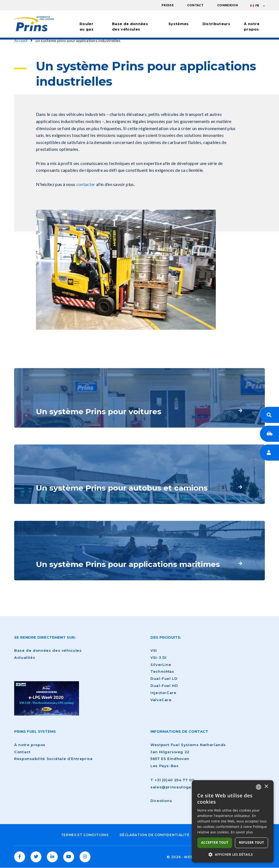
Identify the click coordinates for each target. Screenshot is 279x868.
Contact (195, 5)
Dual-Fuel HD (164, 686)
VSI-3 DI (159, 657)
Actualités (25, 657)
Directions (161, 801)
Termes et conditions (85, 835)
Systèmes (179, 24)
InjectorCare (163, 693)
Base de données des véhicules (130, 27)
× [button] (266, 787)
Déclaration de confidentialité (155, 835)
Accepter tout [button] (215, 843)
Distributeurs (216, 24)
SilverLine (161, 665)
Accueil (21, 40)
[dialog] (233, 821)
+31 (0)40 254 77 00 (174, 780)
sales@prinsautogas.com (177, 787)
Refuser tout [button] (251, 843)
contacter (86, 184)
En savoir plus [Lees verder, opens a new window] (242, 832)
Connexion (228, 5)
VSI (154, 650)
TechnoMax (162, 671)
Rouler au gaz (87, 27)
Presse (168, 5)
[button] (233, 854)
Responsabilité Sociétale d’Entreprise (54, 759)
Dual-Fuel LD (164, 678)
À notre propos (252, 27)
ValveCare (161, 700)
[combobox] (259, 787)
